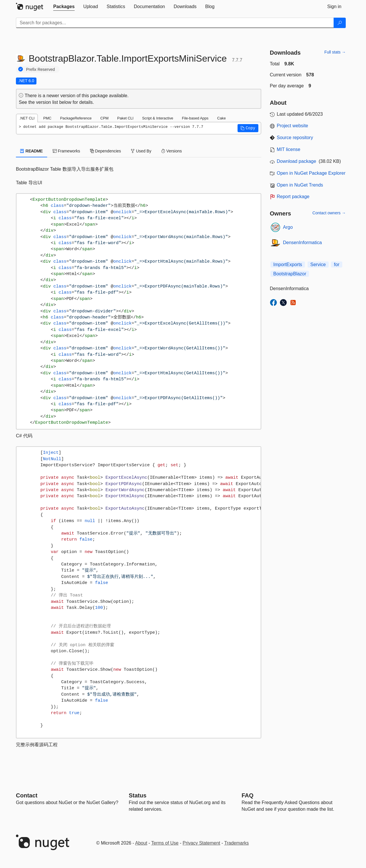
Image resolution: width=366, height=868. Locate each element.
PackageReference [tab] (76, 118)
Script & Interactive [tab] (158, 118)
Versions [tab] (172, 151)
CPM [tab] (104, 118)
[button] (248, 128)
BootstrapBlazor (290, 274)
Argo (288, 227)
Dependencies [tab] (105, 151)
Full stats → (335, 52)
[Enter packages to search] (175, 23)
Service (318, 265)
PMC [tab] (47, 118)
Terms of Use (165, 843)
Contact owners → (329, 213)
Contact (27, 795)
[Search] (340, 23)
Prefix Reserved (41, 69)
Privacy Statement (201, 843)
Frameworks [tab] (66, 151)
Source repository (295, 138)
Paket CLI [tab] (125, 118)
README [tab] (32, 151)
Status (138, 795)
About (141, 843)
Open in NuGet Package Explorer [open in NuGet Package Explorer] (311, 173)
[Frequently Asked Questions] (248, 795)
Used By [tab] (141, 151)
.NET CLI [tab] (27, 118)
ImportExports (288, 265)
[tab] (64, 7)
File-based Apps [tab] (195, 118)
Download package (297, 161)
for (337, 265)
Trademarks (237, 843)
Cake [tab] (221, 118)
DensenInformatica (302, 243)
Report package (293, 197)
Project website (293, 126)
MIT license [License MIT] (289, 149)
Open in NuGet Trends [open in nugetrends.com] (300, 185)
